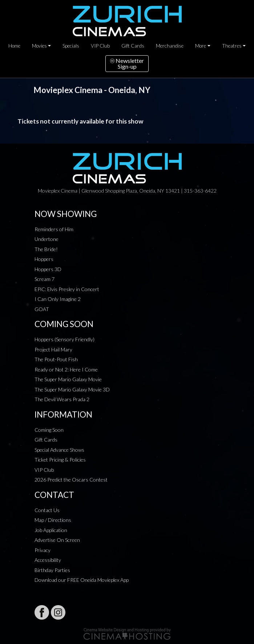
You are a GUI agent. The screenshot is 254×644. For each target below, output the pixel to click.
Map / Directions (53, 520)
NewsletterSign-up (127, 63)
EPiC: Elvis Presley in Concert (67, 289)
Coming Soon (49, 430)
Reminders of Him (54, 229)
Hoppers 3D (48, 269)
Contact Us (47, 510)
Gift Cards (133, 46)
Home (14, 46)
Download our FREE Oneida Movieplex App (82, 580)
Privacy (43, 550)
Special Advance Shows (59, 450)
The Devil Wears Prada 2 (62, 399)
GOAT (42, 309)
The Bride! (46, 249)
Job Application (51, 530)
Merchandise (170, 46)
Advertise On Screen (57, 540)
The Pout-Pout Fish (56, 359)
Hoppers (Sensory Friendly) (64, 339)
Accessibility (48, 560)
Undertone (47, 239)
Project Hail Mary (53, 349)
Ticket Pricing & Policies (60, 460)
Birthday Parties (52, 570)
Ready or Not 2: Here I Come (66, 369)
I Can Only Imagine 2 (58, 299)
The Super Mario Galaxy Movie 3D (72, 389)
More (201, 46)
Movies (39, 46)
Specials (71, 46)
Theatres (232, 46)
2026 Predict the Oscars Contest (71, 480)
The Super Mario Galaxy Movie (68, 379)
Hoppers (44, 259)
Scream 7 (45, 279)
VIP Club (100, 46)
